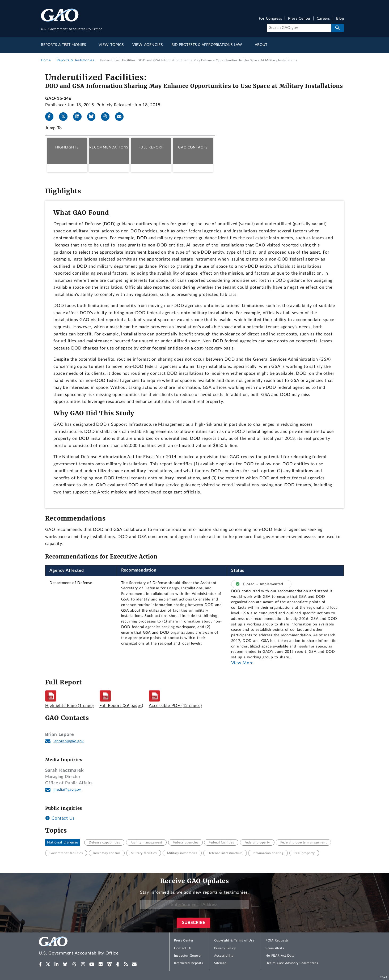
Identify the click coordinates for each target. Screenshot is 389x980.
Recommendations (109, 147)
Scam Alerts (275, 948)
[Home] (89, 947)
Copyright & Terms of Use (234, 940)
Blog (340, 19)
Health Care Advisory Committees (292, 963)
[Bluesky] (94, 117)
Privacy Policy (225, 948)
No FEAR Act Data (280, 956)
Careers (323, 19)
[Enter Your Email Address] (194, 905)
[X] (65, 117)
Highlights (67, 147)
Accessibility (224, 956)
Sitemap (220, 963)
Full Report (151, 147)
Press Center (299, 19)
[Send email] (121, 117)
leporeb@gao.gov (69, 741)
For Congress (270, 19)
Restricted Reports (188, 963)
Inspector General (188, 956)
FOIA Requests (277, 940)
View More (242, 663)
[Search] (299, 28)
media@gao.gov (67, 790)
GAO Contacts (193, 147)
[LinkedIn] (79, 117)
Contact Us (60, 818)
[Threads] (107, 117)
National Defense (63, 842)
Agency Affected (67, 570)
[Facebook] (52, 117)
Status (238, 570)
